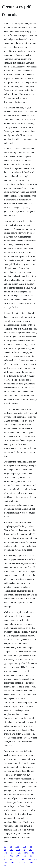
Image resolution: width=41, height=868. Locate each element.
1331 (18, 850)
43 (31, 847)
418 (36, 859)
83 (5, 859)
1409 (5, 862)
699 (33, 853)
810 (11, 856)
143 (19, 862)
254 (5, 856)
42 (11, 847)
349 (10, 859)
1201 (17, 847)
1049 (24, 847)
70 (24, 850)
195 (31, 862)
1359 (24, 856)
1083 (5, 853)
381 (25, 862)
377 (5, 847)
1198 (13, 853)
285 (11, 850)
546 (30, 850)
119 (29, 859)
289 (5, 850)
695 (18, 856)
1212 (32, 856)
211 (19, 853)
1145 (26, 853)
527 (17, 859)
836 (5, 865)
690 (12, 862)
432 (23, 859)
